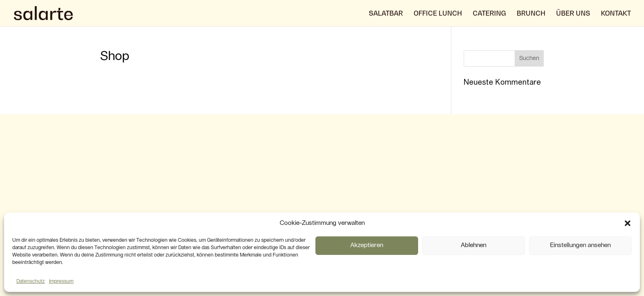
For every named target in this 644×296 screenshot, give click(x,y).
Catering (489, 14)
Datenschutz (31, 281)
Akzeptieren (367, 245)
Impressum (61, 281)
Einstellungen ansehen (580, 245)
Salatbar (386, 14)
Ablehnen (474, 245)
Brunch (531, 14)
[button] (628, 223)
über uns (573, 14)
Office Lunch (438, 14)
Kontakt (616, 14)
